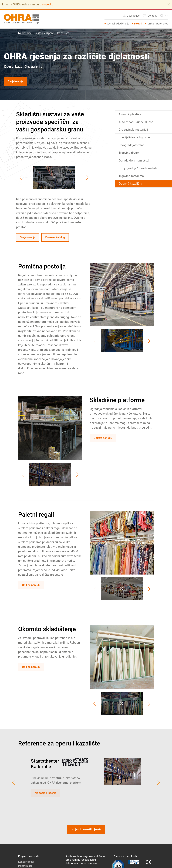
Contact (150, 16)
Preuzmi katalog (59, 238)
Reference (162, 24)
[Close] (169, 4)
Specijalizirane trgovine (135, 139)
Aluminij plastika (131, 115)
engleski (48, 4)
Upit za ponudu (104, 439)
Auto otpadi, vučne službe (137, 123)
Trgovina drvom (130, 155)
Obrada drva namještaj (135, 163)
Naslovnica (26, 33)
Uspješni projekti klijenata (86, 832)
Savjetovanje (16, 82)
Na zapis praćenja (47, 795)
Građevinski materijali (134, 131)
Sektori (138, 24)
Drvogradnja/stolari (132, 147)
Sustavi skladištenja (118, 24)
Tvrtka (150, 24)
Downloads (131, 16)
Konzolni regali (27, 864)
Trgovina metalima (132, 179)
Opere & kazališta (131, 187)
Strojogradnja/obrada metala (139, 171)
